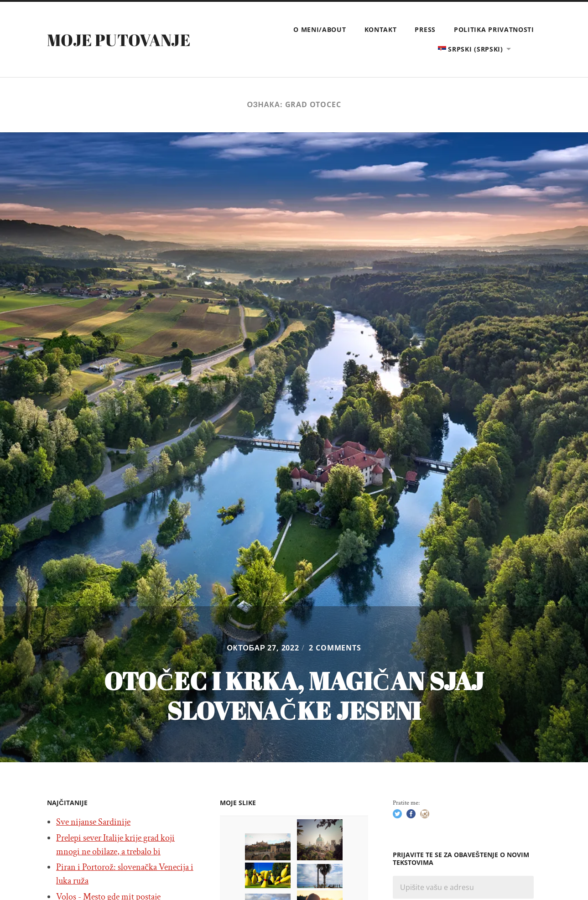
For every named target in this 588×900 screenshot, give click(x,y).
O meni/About (320, 29)
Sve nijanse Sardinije (93, 822)
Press (425, 29)
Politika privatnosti (494, 29)
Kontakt (381, 29)
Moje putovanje (119, 40)
